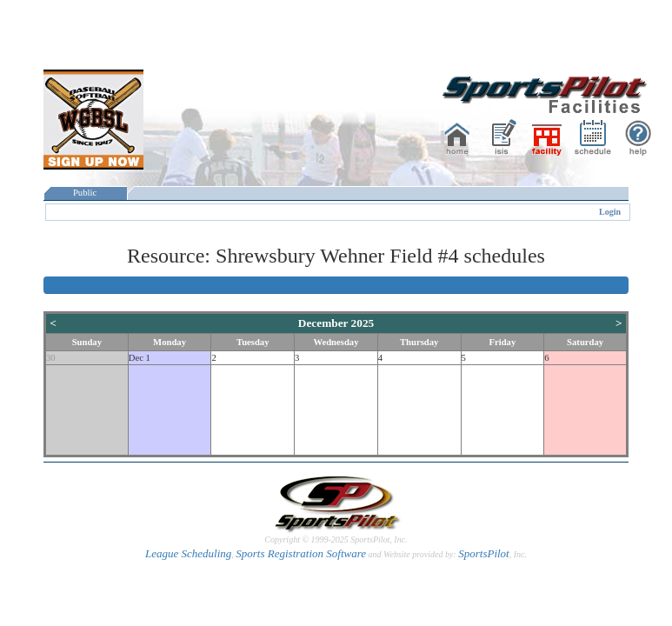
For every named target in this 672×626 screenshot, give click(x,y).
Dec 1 (140, 358)
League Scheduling (188, 553)
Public (85, 193)
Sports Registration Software (301, 553)
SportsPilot (484, 553)
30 (51, 358)
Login (610, 212)
